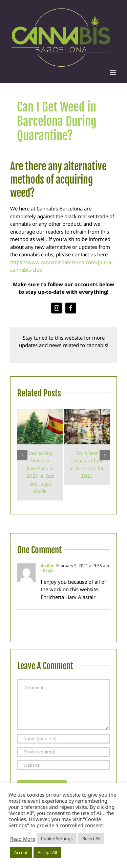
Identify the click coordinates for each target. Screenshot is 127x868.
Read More (23, 839)
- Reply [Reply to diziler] (47, 570)
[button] (22, 455)
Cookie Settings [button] (57, 838)
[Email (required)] (63, 752)
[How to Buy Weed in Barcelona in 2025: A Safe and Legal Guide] (40, 412)
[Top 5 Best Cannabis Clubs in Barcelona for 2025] (87, 412)
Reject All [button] (91, 838)
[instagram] (57, 308)
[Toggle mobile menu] (113, 72)
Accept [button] (21, 852)
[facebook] (71, 308)
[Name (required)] (63, 739)
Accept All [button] (47, 852)
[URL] (63, 765)
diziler (47, 566)
